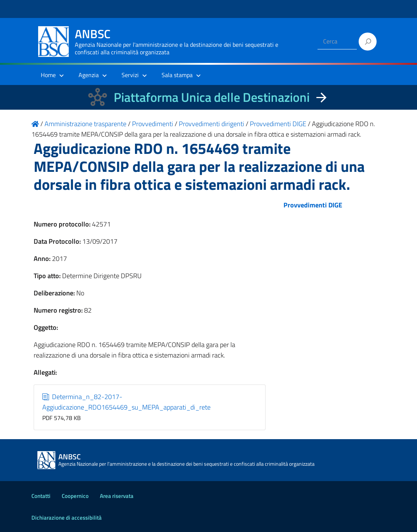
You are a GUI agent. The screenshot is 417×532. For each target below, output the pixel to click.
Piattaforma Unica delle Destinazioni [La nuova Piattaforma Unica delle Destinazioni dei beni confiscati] (212, 97)
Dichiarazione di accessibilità (67, 518)
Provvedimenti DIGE (313, 205)
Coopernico (75, 496)
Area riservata (117, 496)
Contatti (41, 496)
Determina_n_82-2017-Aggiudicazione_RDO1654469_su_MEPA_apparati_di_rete (126, 402)
